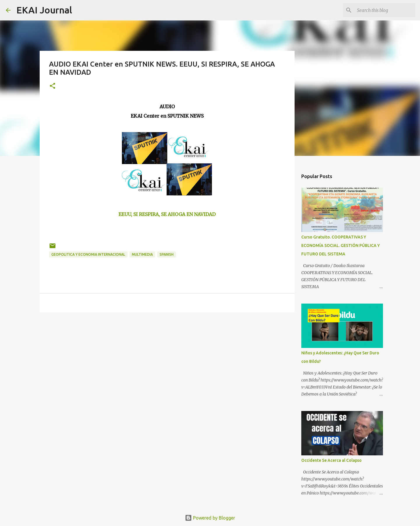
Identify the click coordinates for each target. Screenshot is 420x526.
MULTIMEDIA (142, 254)
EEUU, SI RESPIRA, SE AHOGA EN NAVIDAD (167, 214)
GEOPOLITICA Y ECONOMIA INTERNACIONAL (88, 254)
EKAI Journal (44, 10)
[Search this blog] (385, 10)
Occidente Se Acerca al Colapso (331, 460)
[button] (52, 86)
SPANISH (167, 254)
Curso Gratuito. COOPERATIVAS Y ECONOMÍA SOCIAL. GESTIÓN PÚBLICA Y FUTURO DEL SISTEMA (341, 245)
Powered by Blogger (210, 518)
